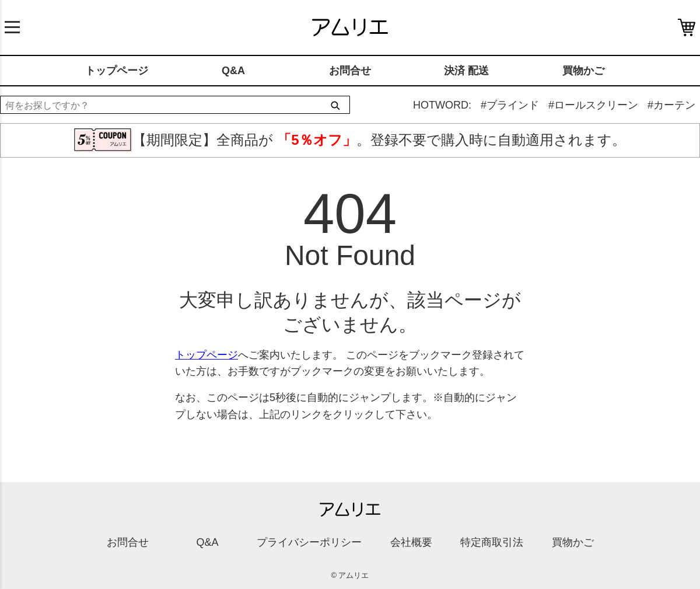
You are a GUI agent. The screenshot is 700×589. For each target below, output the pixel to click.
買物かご (583, 71)
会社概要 (411, 542)
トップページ (117, 71)
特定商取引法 (492, 542)
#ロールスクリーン (593, 105)
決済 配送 (466, 71)
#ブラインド (510, 105)
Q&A (233, 71)
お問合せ (350, 71)
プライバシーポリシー (309, 542)
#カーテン (671, 105)
